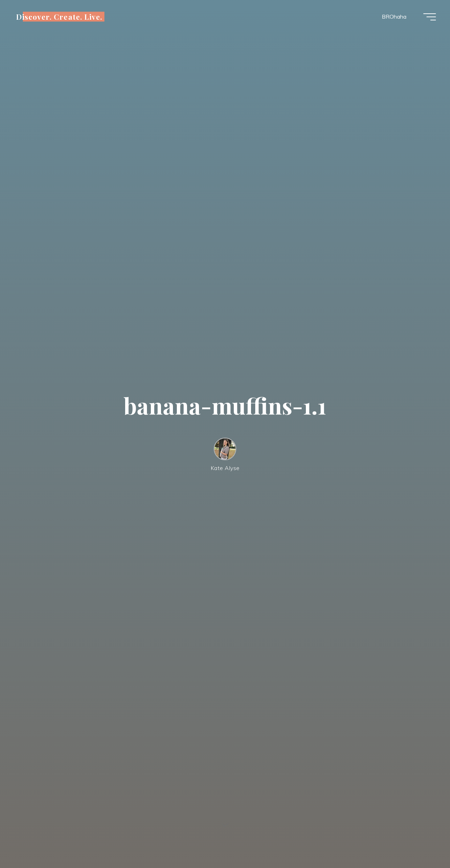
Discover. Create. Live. (59, 17)
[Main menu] (430, 17)
